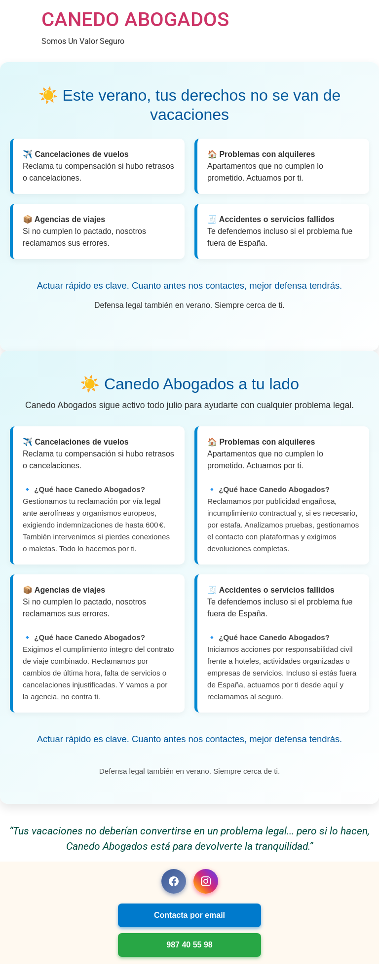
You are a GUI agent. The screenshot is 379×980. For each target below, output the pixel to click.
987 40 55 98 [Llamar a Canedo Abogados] (189, 945)
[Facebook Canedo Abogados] (174, 881)
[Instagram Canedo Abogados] (206, 881)
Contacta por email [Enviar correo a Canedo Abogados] (189, 915)
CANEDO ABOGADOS (135, 19)
